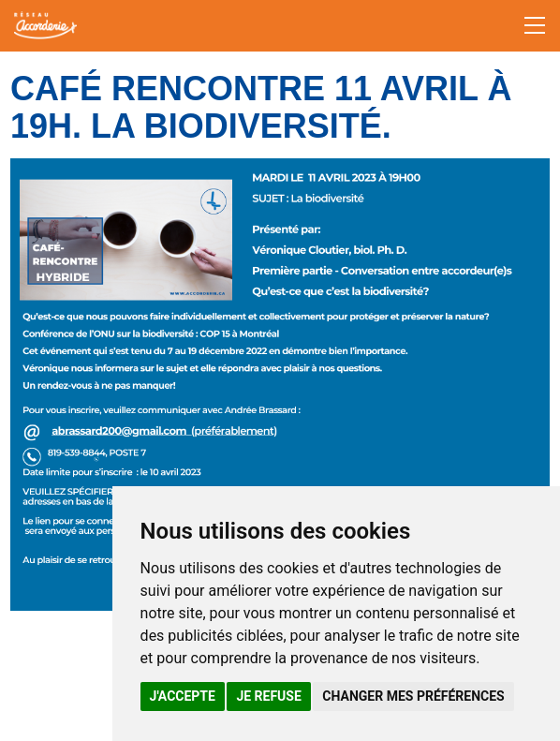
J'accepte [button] (183, 696)
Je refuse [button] (268, 696)
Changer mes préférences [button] (413, 696)
